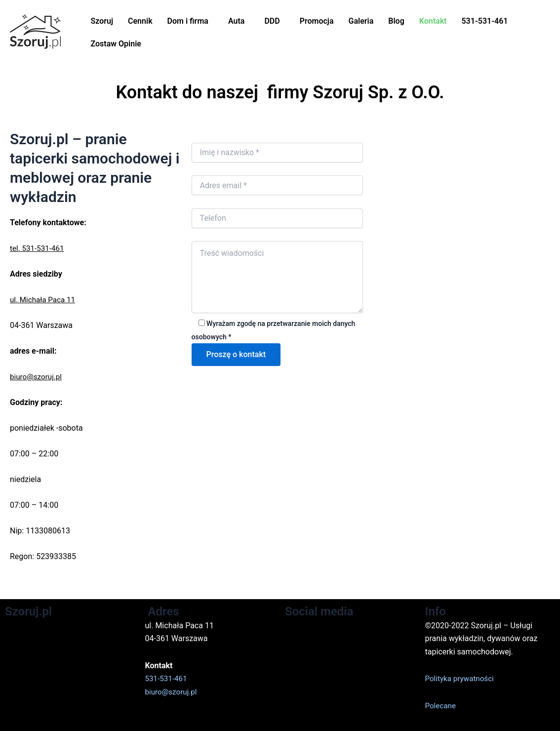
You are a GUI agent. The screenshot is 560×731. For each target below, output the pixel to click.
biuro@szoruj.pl (37, 377)
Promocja (317, 21)
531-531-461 (484, 21)
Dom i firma (188, 21)
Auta (237, 21)
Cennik (140, 21)
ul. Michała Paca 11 (44, 300)
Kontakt (433, 21)
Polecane (441, 706)
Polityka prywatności (461, 678)
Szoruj (102, 21)
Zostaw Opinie (116, 44)
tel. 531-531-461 (39, 248)
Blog (396, 21)
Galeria (361, 21)
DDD (272, 21)
